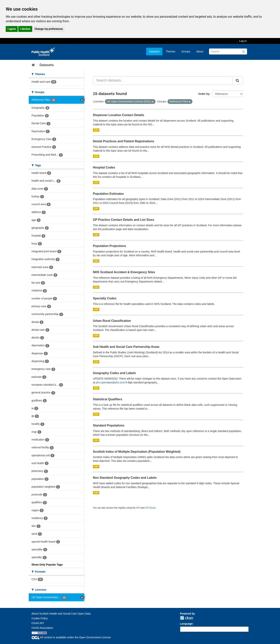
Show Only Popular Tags (47, 565)
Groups (186, 51)
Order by (204, 94)
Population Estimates (108, 194)
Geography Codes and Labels (114, 373)
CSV (96, 130)
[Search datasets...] (163, 81)
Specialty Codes (105, 298)
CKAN (187, 618)
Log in (243, 41)
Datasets (154, 51)
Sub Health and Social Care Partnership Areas (126, 347)
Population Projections (109, 246)
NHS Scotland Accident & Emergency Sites (124, 272)
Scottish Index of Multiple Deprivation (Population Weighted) (137, 452)
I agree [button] (12, 29)
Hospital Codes (104, 167)
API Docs (150, 508)
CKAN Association (42, 628)
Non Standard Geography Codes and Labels (125, 478)
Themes (170, 51)
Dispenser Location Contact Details (118, 115)
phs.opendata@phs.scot (110, 382)
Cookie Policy (40, 618)
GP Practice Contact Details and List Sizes (124, 220)
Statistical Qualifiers (108, 399)
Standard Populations (109, 425)
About (200, 51)
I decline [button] (25, 29)
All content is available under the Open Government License (71, 637)
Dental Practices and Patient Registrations (124, 141)
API (138, 508)
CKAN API (38, 623)
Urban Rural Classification (112, 321)
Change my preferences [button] (49, 29)
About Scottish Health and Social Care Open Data (61, 614)
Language (186, 624)
